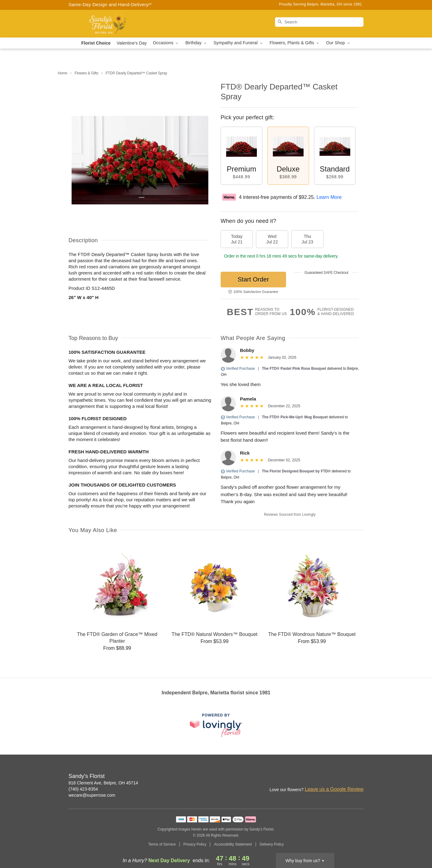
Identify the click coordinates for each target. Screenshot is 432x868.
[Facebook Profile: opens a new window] (346, 777)
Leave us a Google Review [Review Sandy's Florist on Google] (334, 789)
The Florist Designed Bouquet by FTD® (297, 471)
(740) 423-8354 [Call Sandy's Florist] (83, 789)
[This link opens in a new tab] (216, 725)
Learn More (329, 197)
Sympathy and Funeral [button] (239, 43)
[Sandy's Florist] (113, 24)
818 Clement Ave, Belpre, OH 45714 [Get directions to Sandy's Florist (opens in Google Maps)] (103, 783)
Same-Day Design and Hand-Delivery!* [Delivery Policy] (110, 4)
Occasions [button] (166, 43)
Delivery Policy (272, 844)
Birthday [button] (196, 43)
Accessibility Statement (233, 844)
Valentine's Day (132, 43)
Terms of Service (162, 844)
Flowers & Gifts (86, 73)
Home (63, 73)
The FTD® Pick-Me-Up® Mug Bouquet (295, 417)
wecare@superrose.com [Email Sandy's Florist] (92, 795)
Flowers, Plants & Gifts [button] (295, 43)
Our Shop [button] (338, 43)
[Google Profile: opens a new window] (359, 777)
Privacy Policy (195, 844)
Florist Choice (96, 43)
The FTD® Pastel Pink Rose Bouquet (294, 369)
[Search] (319, 22)
